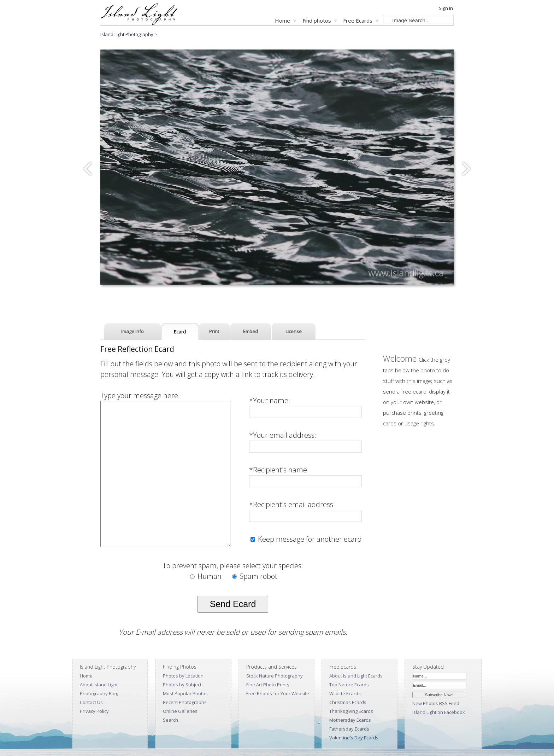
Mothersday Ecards (350, 720)
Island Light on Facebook (439, 712)
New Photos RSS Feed (436, 703)
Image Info (132, 331)
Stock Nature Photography (275, 676)
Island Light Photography (127, 34)
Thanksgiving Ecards (351, 711)
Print (214, 331)
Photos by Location (183, 676)
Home (282, 21)
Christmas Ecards (348, 702)
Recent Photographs (185, 702)
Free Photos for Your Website (278, 693)
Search (170, 720)
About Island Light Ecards (356, 676)
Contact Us (91, 702)
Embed (251, 331)
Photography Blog (99, 693)
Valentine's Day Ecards (354, 738)
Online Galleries (180, 711)
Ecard (180, 332)
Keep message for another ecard (309, 539)
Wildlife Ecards (345, 693)
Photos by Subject (182, 685)
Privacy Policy (94, 711)
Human (207, 576)
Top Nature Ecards (349, 685)
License (294, 331)
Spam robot (255, 576)
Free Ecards (358, 21)
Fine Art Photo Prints (268, 685)
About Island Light (99, 685)
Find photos (317, 21)
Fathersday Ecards (349, 729)
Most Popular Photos (185, 693)
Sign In (446, 8)
